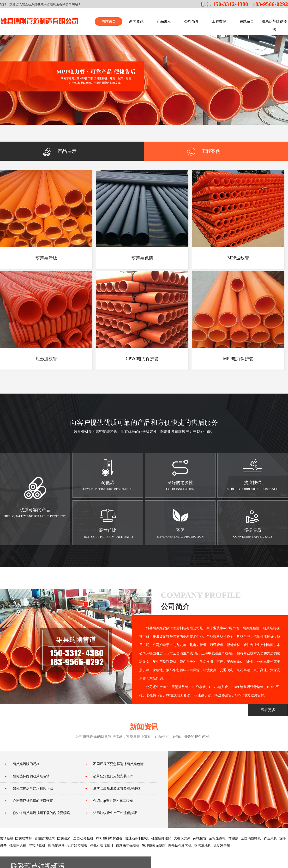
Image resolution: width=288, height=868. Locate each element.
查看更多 (268, 710)
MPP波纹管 (238, 258)
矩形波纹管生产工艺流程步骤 (115, 813)
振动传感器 (56, 846)
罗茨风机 (270, 838)
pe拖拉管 (200, 838)
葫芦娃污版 (46, 258)
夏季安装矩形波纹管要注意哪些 (117, 788)
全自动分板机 (83, 838)
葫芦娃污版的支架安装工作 (113, 776)
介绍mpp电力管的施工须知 (113, 801)
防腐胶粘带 (24, 838)
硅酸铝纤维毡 (161, 838)
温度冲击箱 (222, 846)
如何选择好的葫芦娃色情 (31, 776)
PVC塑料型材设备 (109, 838)
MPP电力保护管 (238, 359)
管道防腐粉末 (45, 838)
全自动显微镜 (251, 838)
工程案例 (204, 151)
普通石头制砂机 (137, 838)
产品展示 (60, 151)
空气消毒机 (37, 846)
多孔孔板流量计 (102, 846)
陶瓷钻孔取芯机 (180, 846)
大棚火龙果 (182, 838)
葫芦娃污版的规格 (26, 764)
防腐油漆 (64, 838)
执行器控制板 (77, 846)
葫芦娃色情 (142, 258)
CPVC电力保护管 (142, 359)
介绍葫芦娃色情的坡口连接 (33, 801)
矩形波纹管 (46, 359)
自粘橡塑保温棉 (128, 846)
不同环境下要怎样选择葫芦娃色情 (118, 764)
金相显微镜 (217, 838)
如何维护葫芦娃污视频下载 (33, 788)
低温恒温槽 (18, 846)
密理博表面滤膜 (154, 846)
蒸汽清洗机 (203, 846)
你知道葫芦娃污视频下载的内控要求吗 (41, 813)
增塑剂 (233, 838)
